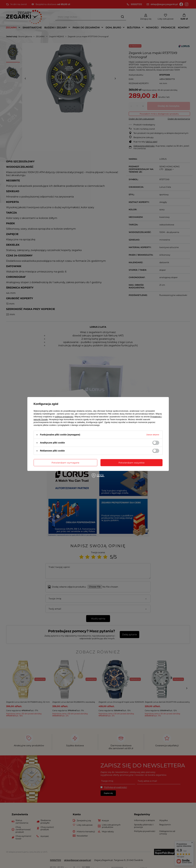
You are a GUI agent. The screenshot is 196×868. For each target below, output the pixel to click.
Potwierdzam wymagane (65, 463)
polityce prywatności (64, 417)
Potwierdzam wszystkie (131, 463)
